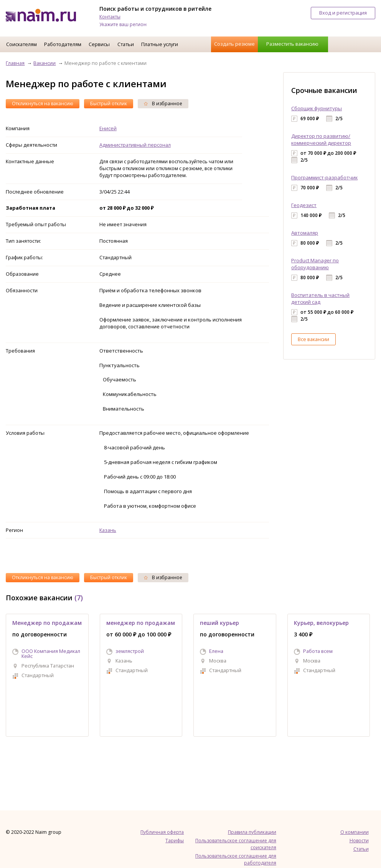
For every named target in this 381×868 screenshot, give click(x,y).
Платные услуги (160, 44)
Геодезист (304, 205)
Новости (359, 841)
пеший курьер (219, 623)
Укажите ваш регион (123, 24)
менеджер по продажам (141, 623)
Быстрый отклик (109, 104)
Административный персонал (135, 145)
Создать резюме (234, 44)
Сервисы (99, 44)
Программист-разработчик (324, 177)
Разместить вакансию (292, 44)
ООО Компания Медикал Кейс (51, 653)
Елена (216, 651)
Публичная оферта (162, 832)
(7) (79, 598)
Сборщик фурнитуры (317, 108)
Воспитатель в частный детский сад (320, 298)
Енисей (108, 128)
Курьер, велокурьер (321, 623)
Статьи (126, 44)
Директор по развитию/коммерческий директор (321, 139)
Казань (108, 530)
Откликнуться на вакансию (43, 104)
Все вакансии (313, 339)
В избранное (163, 104)
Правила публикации (252, 832)
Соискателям (21, 44)
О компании (355, 832)
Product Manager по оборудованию (315, 264)
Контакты (110, 17)
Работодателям (63, 44)
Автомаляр (305, 233)
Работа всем (318, 651)
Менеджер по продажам (47, 623)
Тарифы (175, 841)
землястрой (130, 651)
